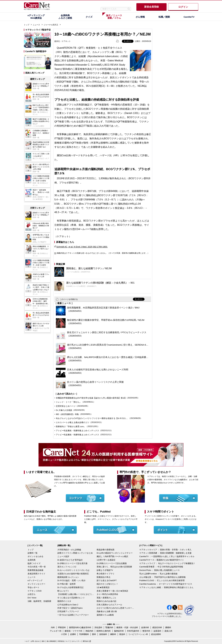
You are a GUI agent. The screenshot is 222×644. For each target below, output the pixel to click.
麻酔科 (113, 634)
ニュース (36, 25)
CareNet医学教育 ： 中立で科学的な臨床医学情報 (161, 567)
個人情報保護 (51, 641)
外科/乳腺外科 (133, 631)
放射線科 (103, 634)
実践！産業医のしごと (106, 598)
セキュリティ (76, 641)
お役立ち (32, 594)
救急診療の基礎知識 (105, 550)
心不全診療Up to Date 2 (68, 605)
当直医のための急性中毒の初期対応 (73, 574)
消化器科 (98, 627)
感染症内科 (157, 627)
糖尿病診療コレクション (68, 577)
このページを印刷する (69, 299)
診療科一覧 (33, 553)
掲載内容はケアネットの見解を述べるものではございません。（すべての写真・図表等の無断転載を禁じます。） (103, 253)
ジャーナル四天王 (51, 25)
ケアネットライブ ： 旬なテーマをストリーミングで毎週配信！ (167, 563)
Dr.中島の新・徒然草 (67, 584)
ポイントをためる (35, 556)
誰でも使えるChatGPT (107, 580)
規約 (43, 641)
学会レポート (34, 587)
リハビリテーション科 (138, 634)
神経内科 (89, 631)
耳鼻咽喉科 (84, 634)
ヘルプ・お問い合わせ (32, 641)
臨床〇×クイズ (34, 563)
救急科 (122, 634)
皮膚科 (73, 634)
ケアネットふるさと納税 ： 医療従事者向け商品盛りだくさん (166, 587)
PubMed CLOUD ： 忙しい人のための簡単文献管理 (162, 580)
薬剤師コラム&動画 (105, 615)
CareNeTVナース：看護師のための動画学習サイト (162, 560)
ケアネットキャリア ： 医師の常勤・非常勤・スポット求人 (165, 550)
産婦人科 (168, 631)
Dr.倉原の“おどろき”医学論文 (70, 560)
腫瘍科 (168, 627)
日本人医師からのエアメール (109, 605)
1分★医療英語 (103, 587)
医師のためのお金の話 (106, 601)
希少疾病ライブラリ (105, 574)
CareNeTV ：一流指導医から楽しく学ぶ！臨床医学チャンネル (167, 556)
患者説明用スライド (36, 574)
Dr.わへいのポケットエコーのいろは (73, 570)
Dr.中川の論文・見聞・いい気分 (71, 580)
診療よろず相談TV (105, 570)
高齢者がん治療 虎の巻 (107, 611)
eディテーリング (35, 580)
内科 (53, 627)
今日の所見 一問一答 (37, 567)
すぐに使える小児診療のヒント (71, 598)
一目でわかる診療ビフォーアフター (73, 615)
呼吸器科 (62, 627)
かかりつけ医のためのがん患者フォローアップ (116, 608)
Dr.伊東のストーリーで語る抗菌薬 (112, 563)
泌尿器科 (157, 631)
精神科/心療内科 (104, 631)
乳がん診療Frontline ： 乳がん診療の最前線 (158, 574)
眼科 (94, 634)
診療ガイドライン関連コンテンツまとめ (75, 553)
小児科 (64, 634)
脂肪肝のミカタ (64, 601)
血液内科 (145, 627)
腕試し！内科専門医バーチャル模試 (112, 556)
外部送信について (64, 641)
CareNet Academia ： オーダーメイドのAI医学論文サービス (166, 584)
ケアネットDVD (35, 591)
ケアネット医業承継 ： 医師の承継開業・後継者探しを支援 (165, 553)
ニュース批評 (63, 556)
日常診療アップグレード (68, 611)
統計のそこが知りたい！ (107, 584)
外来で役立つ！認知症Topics (70, 608)
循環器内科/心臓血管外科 (80, 627)
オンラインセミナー (36, 584)
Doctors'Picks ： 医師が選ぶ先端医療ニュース (160, 570)
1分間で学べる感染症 (106, 560)
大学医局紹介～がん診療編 (69, 550)
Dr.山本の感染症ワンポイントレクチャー (115, 553)
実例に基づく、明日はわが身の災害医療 (114, 567)
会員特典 (32, 560)
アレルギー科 (56, 631)
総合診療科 (156, 634)
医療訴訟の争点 (104, 577)
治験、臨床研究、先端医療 (39, 601)
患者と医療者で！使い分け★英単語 (112, 591)
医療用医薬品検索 (35, 570)
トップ (27, 25)
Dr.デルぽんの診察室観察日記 (70, 587)
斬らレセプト (63, 591)
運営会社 (86, 641)
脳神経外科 (119, 631)
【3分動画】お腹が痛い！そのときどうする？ (76, 594)
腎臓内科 (109, 627)
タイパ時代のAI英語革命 (107, 594)
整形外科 (146, 631)
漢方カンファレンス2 (67, 567)
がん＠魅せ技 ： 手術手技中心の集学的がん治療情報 (162, 577)
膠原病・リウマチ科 (73, 631)
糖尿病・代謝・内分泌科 (127, 627)
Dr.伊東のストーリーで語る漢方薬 (72, 563)
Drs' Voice (32, 598)
